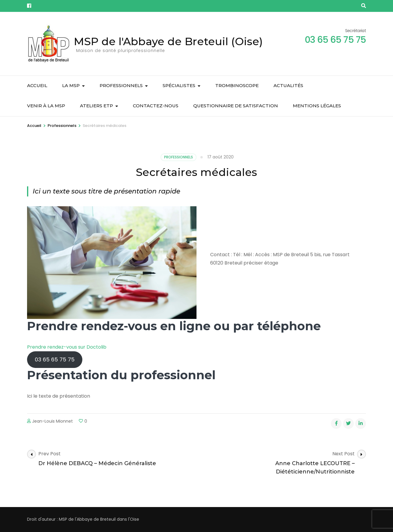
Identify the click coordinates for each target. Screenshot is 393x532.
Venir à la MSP (46, 106)
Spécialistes (179, 85)
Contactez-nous (156, 106)
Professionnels (121, 85)
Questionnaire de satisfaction (236, 106)
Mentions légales (317, 106)
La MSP (71, 85)
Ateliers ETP (96, 106)
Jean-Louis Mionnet (52, 421)
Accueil (37, 85)
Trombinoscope (237, 85)
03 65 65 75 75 (55, 359)
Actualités (288, 85)
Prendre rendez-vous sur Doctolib (67, 347)
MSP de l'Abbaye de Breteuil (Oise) (168, 41)
